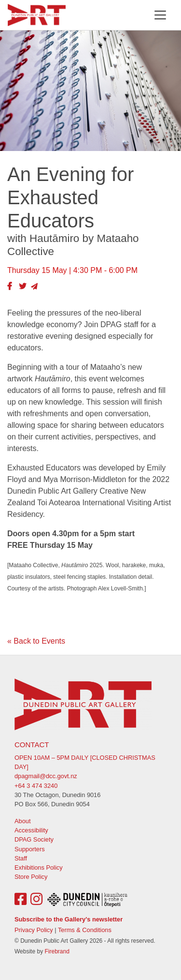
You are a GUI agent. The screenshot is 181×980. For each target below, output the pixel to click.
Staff (21, 858)
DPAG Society (34, 839)
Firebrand (57, 951)
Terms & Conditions (85, 930)
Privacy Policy (34, 930)
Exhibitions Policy (39, 867)
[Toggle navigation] (160, 15)
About (22, 821)
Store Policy (31, 877)
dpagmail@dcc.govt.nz (46, 776)
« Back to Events (36, 641)
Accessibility (31, 830)
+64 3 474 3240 (36, 786)
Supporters (30, 849)
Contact (32, 745)
